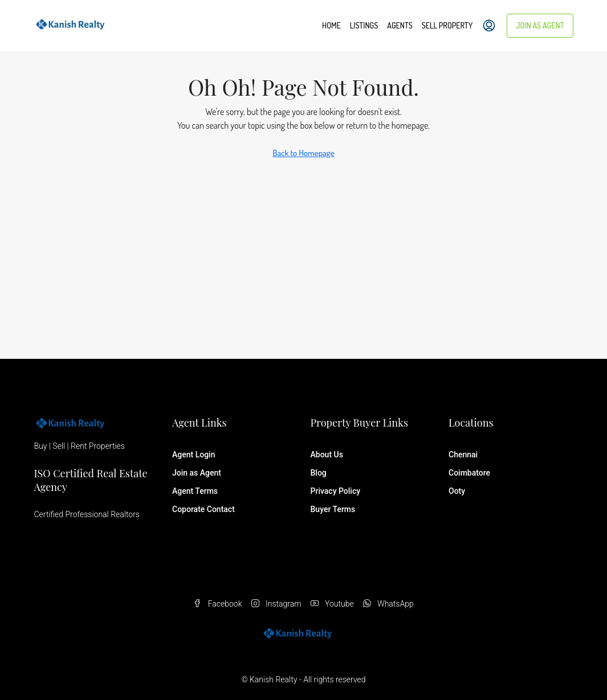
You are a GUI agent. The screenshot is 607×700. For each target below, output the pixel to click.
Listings (364, 25)
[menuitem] (489, 26)
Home (331, 25)
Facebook (217, 604)
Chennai (463, 455)
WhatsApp (388, 604)
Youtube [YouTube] (332, 604)
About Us (327, 455)
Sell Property (447, 25)
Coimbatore (469, 473)
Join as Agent (197, 473)
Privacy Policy (336, 491)
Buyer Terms (333, 509)
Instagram (276, 604)
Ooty (457, 491)
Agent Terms (195, 491)
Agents (400, 25)
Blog (319, 473)
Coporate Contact (203, 509)
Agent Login (193, 455)
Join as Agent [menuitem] (540, 25)
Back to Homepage (303, 153)
